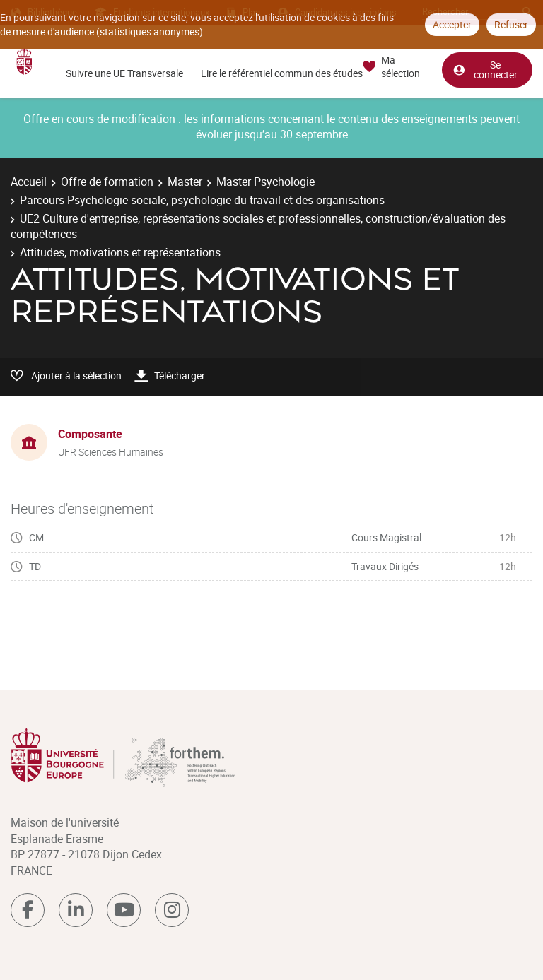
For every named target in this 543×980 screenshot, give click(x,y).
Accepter (452, 24)
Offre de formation (107, 182)
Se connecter (485, 70)
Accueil (29, 182)
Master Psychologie (265, 182)
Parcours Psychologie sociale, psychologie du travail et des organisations (202, 200)
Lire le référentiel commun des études (282, 73)
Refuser (511, 24)
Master (185, 182)
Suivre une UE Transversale (124, 73)
